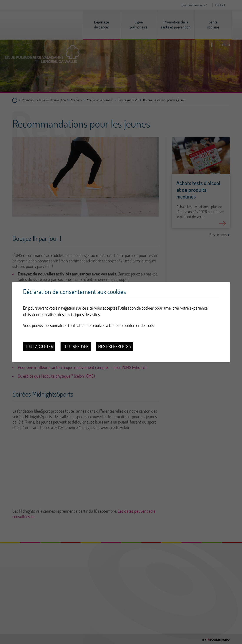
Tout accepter (39, 346)
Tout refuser (76, 346)
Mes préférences (115, 346)
